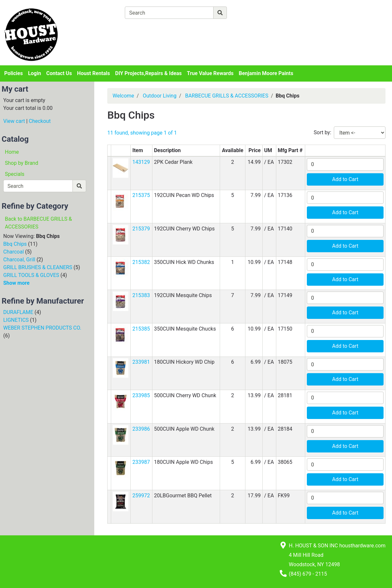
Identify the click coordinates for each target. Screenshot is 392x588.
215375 (141, 195)
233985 (141, 395)
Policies (13, 73)
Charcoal (13, 252)
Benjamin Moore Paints (266, 73)
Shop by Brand (21, 163)
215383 (141, 295)
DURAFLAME (18, 312)
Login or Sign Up (343, 21)
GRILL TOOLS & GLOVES (31, 275)
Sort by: (322, 132)
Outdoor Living (160, 96)
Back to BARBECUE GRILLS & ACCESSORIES (38, 223)
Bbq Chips (15, 244)
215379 (141, 229)
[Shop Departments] (101, 13)
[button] (121, 168)
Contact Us (59, 73)
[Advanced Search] (255, 13)
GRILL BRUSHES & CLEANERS (38, 267)
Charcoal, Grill (19, 260)
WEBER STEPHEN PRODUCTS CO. (42, 328)
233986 (141, 429)
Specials (15, 174)
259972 (141, 496)
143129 (141, 162)
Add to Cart (345, 179)
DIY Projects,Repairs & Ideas (148, 73)
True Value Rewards (210, 73)
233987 (141, 462)
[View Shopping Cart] (150, 28)
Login (34, 73)
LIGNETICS (16, 320)
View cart (14, 121)
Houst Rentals (93, 73)
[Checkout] (212, 28)
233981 (141, 362)
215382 (141, 262)
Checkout (40, 121)
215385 (141, 329)
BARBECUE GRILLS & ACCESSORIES (227, 96)
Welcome (123, 96)
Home (12, 152)
